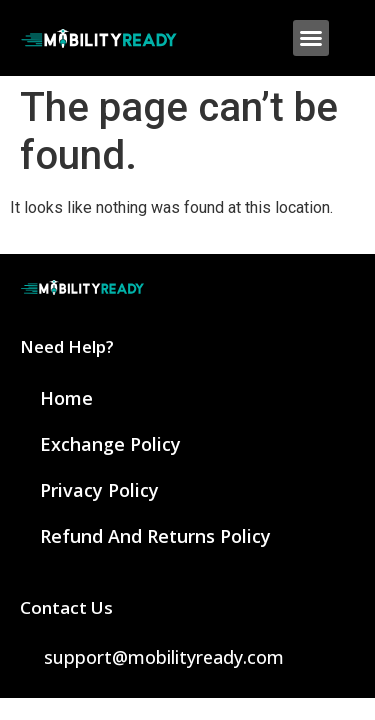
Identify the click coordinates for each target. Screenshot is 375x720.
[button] (311, 38)
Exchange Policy (110, 444)
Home (66, 398)
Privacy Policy (99, 490)
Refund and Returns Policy (155, 536)
